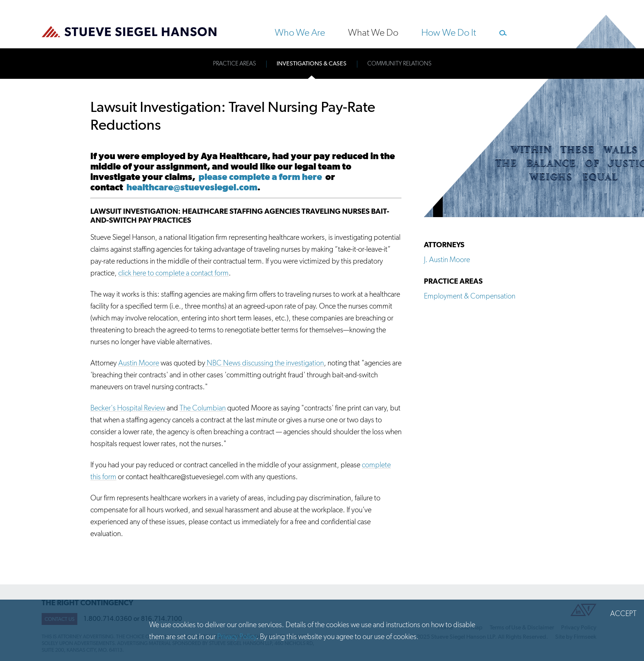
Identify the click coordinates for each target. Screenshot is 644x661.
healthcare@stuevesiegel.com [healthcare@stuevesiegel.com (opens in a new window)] (192, 187)
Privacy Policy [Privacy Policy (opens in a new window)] (237, 636)
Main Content (296, 10)
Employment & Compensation (470, 296)
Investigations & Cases (312, 64)
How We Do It (449, 32)
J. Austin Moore (447, 259)
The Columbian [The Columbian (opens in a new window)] (203, 408)
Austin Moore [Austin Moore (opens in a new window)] (139, 363)
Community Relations (399, 64)
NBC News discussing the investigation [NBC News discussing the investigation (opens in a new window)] (265, 363)
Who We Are (300, 32)
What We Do (373, 32)
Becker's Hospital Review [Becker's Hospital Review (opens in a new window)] (128, 408)
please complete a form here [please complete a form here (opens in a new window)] (259, 177)
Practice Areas (234, 64)
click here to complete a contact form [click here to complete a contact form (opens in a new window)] (173, 273)
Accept (623, 613)
